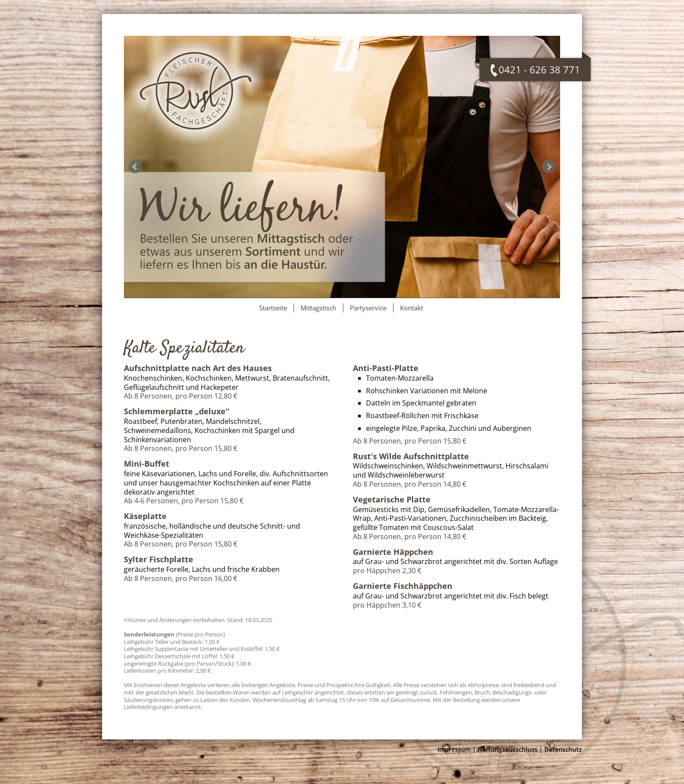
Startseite (273, 308)
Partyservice (368, 308)
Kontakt (412, 308)
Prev (135, 167)
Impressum (454, 749)
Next (549, 167)
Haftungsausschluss (508, 749)
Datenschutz (563, 749)
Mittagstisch (318, 308)
